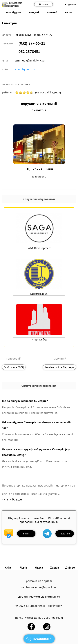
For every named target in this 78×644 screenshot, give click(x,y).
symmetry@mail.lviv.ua (30, 60)
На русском (70, 4)
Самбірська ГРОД (14, 367)
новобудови (14, 12)
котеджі (34, 12)
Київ (8, 567)
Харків (55, 567)
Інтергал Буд (39, 339)
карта (68, 12)
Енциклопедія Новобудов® (44, 606)
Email (26, 534)
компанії (52, 12)
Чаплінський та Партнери (59, 367)
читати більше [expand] (12, 499)
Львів (23, 567)
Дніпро (70, 567)
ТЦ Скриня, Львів (39, 169)
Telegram (65, 534)
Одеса (39, 567)
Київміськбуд (39, 294)
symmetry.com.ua (24, 69)
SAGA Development (39, 248)
